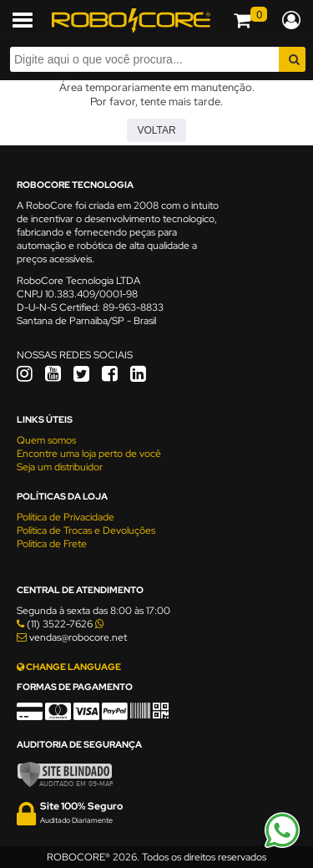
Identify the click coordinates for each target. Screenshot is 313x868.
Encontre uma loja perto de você (89, 454)
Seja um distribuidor (60, 467)
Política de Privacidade (66, 517)
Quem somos (46, 440)
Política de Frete (52, 544)
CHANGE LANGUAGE (69, 667)
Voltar (156, 130)
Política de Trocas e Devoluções (86, 530)
